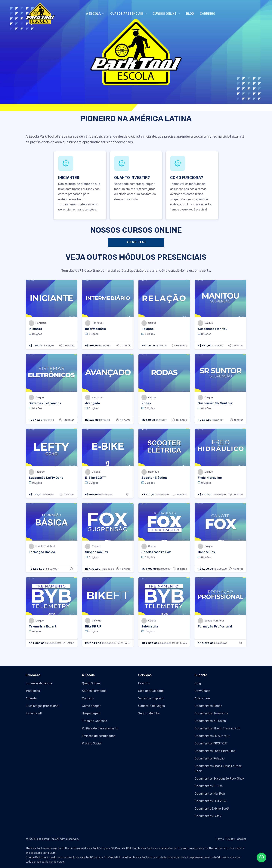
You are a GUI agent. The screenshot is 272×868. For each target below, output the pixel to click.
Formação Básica (42, 552)
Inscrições (33, 691)
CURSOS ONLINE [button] (165, 14)
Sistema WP (34, 713)
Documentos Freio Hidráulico (215, 751)
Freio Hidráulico (210, 478)
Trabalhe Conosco (94, 721)
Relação (148, 329)
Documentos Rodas (208, 706)
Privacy (230, 839)
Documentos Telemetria (211, 713)
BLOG (190, 14)
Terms (220, 839)
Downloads (202, 691)
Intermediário (96, 329)
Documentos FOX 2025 (211, 801)
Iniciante (35, 329)
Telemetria (150, 626)
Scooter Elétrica (154, 478)
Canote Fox (206, 552)
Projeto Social (92, 743)
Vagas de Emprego (151, 698)
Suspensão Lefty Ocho (46, 478)
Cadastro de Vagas (151, 706)
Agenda (31, 698)
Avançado (93, 403)
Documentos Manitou (210, 794)
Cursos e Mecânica (39, 683)
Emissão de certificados (99, 736)
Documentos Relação (210, 758)
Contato (88, 698)
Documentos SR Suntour (212, 736)
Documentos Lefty (208, 816)
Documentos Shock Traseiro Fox (217, 728)
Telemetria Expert (43, 626)
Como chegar (91, 706)
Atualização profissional (42, 706)
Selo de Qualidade (151, 691)
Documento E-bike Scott (212, 809)
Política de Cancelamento (100, 728)
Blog (198, 683)
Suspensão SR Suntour (215, 403)
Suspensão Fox (97, 552)
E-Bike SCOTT (96, 478)
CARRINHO (207, 14)
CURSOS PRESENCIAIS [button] (127, 14)
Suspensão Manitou (213, 329)
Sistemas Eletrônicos (45, 403)
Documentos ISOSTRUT (211, 743)
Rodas (146, 403)
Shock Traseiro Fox (156, 552)
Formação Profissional (215, 626)
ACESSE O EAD (136, 242)
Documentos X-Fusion (210, 721)
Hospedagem (91, 713)
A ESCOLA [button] (93, 14)
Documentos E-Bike (209, 786)
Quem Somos (91, 683)
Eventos (144, 683)
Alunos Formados (94, 691)
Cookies (242, 839)
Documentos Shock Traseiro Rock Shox (218, 768)
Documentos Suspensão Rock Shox (219, 779)
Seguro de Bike (149, 713)
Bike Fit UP (93, 626)
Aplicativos (202, 698)
